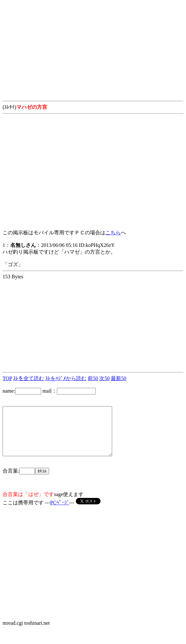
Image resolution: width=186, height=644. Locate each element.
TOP (7, 378)
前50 (93, 378)
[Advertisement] (93, 48)
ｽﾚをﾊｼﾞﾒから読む (66, 378)
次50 (104, 378)
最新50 (119, 378)
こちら (113, 233)
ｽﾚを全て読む (29, 378)
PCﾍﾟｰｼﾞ (60, 512)
